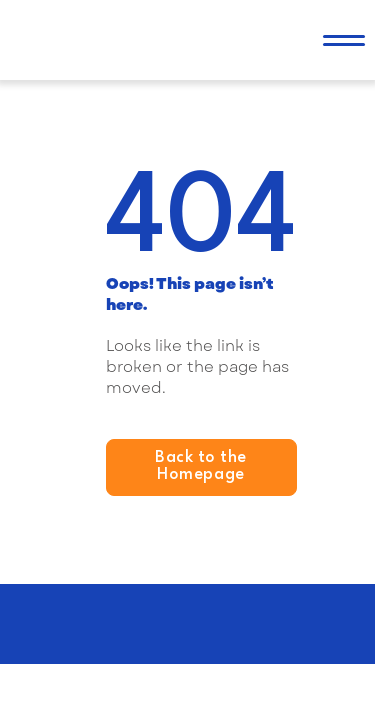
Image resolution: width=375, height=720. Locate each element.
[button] (344, 40)
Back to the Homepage (201, 467)
